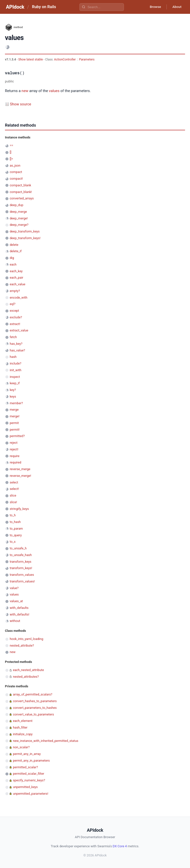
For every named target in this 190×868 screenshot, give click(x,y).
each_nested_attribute (28, 670)
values (54, 91)
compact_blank (20, 185)
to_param (16, 529)
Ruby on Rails (44, 7)
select (14, 482)
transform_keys (20, 562)
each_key (16, 271)
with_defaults (19, 608)
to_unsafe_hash (21, 555)
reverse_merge (20, 469)
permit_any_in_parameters (31, 761)
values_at (16, 601)
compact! (16, 179)
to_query (16, 535)
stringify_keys (19, 509)
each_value (17, 284)
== (11, 145)
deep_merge (18, 212)
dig (12, 258)
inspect (15, 377)
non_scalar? (21, 747)
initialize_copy (23, 734)
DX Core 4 (120, 846)
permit (14, 423)
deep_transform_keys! (25, 238)
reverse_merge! (20, 476)
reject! (14, 449)
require (14, 456)
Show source (21, 104)
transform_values (22, 575)
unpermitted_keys (25, 787)
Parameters (87, 59)
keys (13, 396)
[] (11, 152)
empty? (15, 291)
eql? (12, 304)
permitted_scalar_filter (28, 774)
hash (13, 357)
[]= (11, 159)
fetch (13, 337)
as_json (15, 165)
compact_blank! (21, 192)
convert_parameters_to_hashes (35, 708)
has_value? (17, 350)
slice (13, 495)
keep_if (15, 383)
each (13, 264)
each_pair (16, 278)
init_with (15, 370)
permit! (15, 430)
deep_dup (16, 205)
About (176, 7)
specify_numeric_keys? (29, 780)
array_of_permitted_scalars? (33, 694)
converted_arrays (22, 198)
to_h (13, 515)
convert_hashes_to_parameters (35, 701)
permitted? (17, 436)
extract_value (19, 330)
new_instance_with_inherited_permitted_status (46, 741)
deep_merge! (19, 218)
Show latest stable (31, 59)
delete (14, 245)
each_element (23, 721)
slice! (13, 502)
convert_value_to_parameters (33, 714)
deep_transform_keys (25, 231)
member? (16, 403)
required (15, 462)
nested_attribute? (22, 646)
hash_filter (20, 727)
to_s (13, 542)
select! (14, 489)
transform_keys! (21, 568)
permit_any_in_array (27, 754)
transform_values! (22, 581)
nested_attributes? (26, 677)
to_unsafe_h (18, 548)
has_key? (16, 344)
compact (16, 172)
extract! (15, 324)
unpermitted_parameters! (31, 794)
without (15, 621)
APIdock (15, 7)
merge (14, 410)
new (25, 91)
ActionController (65, 59)
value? (14, 588)
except (14, 311)
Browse (154, 7)
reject (14, 443)
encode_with (18, 298)
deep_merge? (19, 225)
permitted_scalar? (25, 767)
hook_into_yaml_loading (26, 639)
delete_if (16, 251)
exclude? (16, 317)
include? (15, 363)
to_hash (15, 522)
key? (13, 390)
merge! (14, 416)
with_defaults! (19, 614)
